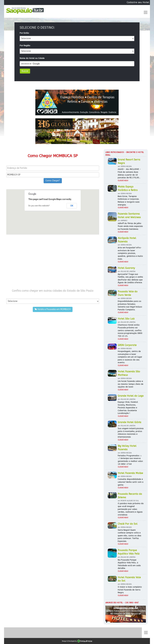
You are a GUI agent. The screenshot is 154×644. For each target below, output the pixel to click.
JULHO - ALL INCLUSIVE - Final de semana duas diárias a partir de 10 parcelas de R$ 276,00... (129, 173)
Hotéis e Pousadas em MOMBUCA (53, 309)
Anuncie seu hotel (114, 603)
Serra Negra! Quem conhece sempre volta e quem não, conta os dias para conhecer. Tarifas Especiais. (129, 536)
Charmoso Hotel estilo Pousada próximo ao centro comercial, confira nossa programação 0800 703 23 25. (130, 330)
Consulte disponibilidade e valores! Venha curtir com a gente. (131, 482)
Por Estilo (24, 33)
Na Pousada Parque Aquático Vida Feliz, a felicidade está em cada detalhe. (129, 564)
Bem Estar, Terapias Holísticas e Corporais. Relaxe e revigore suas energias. (129, 201)
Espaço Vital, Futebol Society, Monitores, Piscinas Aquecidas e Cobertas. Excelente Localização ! (128, 408)
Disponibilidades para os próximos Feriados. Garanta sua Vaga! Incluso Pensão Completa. (130, 305)
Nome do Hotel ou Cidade (32, 58)
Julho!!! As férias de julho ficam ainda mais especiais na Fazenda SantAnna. (130, 226)
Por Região (25, 46)
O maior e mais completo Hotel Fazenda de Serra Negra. (130, 590)
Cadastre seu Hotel (138, 2)
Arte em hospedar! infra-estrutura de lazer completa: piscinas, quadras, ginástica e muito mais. (130, 253)
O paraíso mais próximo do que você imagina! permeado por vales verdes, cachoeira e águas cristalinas (131, 509)
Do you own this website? (39, 206)
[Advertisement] (53, 262)
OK (72, 206)
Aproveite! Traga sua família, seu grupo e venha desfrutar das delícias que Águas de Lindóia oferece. (130, 278)
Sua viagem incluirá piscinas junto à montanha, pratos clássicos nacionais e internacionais (131, 433)
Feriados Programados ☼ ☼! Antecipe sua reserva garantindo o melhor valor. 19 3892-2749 (130, 460)
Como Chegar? (53, 181)
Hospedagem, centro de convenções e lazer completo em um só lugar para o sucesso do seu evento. (130, 357)
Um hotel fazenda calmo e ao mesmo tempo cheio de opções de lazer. (131, 384)
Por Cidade (12, 296)
